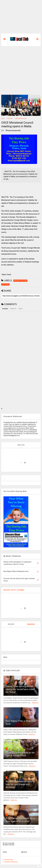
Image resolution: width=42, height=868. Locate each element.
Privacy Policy (9, 860)
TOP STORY (10, 119)
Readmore (35, 703)
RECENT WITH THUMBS (14, 590)
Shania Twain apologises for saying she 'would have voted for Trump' (20, 689)
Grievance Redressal (11, 862)
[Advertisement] (21, 18)
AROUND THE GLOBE (21, 119)
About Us (24, 852)
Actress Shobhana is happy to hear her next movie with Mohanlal (20, 784)
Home (3, 119)
